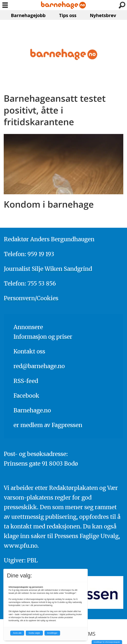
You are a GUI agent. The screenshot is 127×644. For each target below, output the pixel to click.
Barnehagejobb (28, 15)
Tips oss (68, 15)
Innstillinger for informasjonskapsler (107, 642)
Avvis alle (17, 633)
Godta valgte (34, 633)
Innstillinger (52, 633)
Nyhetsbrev (103, 15)
